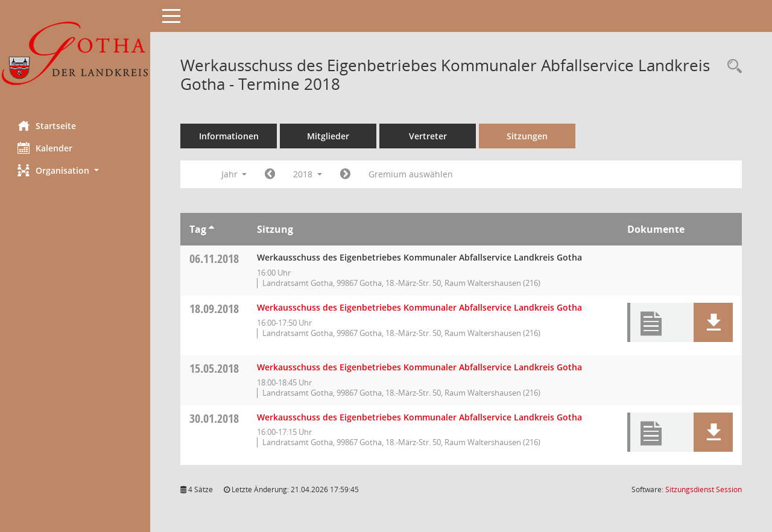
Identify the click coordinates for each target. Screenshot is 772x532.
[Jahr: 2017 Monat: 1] (271, 174)
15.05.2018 (215, 368)
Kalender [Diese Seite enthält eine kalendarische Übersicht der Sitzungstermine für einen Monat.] (46, 148)
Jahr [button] (234, 174)
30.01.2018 (215, 418)
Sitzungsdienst (704, 489)
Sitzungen (528, 136)
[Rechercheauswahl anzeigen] (732, 67)
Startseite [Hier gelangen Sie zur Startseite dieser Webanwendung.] (47, 125)
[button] (75, 170)
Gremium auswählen (411, 174)
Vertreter (429, 136)
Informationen (229, 136)
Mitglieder (329, 136)
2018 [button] (308, 174)
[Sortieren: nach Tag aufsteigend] (212, 229)
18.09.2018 (215, 309)
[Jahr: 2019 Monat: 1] (346, 174)
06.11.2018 (215, 258)
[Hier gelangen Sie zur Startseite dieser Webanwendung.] (75, 56)
